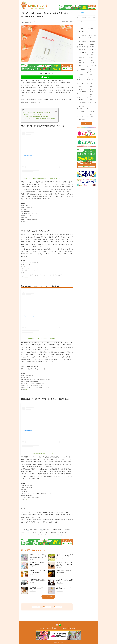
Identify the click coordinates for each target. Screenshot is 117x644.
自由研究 (90, 94)
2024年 (36, 530)
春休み (79, 80)
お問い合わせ (71, 628)
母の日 (89, 84)
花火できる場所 (82, 102)
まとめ (24, 121)
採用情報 (56, 628)
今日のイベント (32, 607)
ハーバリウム (91, 55)
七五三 (79, 109)
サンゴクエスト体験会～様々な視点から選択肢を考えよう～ (41, 535)
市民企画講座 (57, 535)
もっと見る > (48, 597)
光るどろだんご (82, 47)
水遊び (89, 89)
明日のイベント (47, 607)
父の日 (89, 86)
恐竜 (89, 72)
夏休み (79, 89)
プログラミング (91, 50)
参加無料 (80, 29)
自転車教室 (90, 44)
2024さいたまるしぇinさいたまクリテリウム (32, 115)
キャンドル (90, 57)
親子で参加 (80, 31)
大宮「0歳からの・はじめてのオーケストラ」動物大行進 (35, 117)
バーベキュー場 (82, 35)
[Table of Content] (56, 110)
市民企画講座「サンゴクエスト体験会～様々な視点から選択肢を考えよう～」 (40, 119)
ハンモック (90, 63)
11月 (40, 530)
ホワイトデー (81, 119)
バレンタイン (81, 117)
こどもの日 (80, 84)
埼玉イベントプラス (34, 5)
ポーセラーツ (81, 57)
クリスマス (90, 109)
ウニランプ (80, 63)
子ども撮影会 (91, 47)
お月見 (89, 106)
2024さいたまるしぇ (26, 532)
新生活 (79, 77)
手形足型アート (91, 60)
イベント (64, 535)
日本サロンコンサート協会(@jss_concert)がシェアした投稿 (41, 339)
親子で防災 (80, 106)
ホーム (45, 628)
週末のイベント (61, 607)
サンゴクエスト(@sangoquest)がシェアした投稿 (41, 453)
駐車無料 (90, 29)
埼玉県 (26, 530)
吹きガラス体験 (91, 35)
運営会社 (50, 628)
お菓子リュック (82, 65)
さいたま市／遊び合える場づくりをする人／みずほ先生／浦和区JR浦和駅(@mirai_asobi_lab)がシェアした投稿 (48, 178)
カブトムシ (90, 97)
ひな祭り (90, 117)
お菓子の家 (90, 52)
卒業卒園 (90, 75)
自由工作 (90, 92)
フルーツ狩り (81, 38)
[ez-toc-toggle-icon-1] (55, 110)
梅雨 (79, 86)
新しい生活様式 (82, 42)
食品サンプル (91, 69)
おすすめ (31, 530)
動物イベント (81, 50)
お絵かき (80, 60)
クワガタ (80, 100)
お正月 (89, 114)
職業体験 (80, 44)
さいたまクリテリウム (37, 532)
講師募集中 (63, 628)
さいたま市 (24, 535)
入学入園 (80, 75)
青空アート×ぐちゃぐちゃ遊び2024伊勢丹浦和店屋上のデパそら (37, 113)
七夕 (79, 97)
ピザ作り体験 (91, 42)
